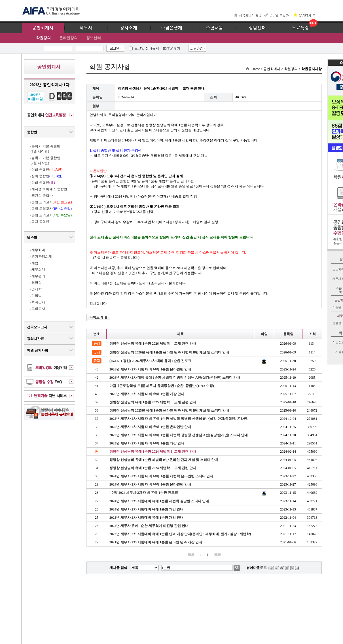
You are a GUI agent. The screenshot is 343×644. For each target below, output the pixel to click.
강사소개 (129, 28)
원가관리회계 (42, 257)
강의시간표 (35, 339)
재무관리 (38, 276)
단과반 (32, 237)
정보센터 (94, 38)
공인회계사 (43, 28)
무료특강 (300, 28)
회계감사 (38, 302)
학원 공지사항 (38, 350)
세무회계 (38, 270)
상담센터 (257, 28)
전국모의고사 (37, 327)
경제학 (37, 289)
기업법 (37, 296)
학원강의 (43, 38)
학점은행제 (172, 28)
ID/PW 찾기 (172, 48)
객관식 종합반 (42, 196)
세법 (35, 263)
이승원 (337, 307)
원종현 (337, 323)
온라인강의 (68, 38)
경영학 (37, 283)
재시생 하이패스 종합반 (49, 189)
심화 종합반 (47, 170)
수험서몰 (215, 28)
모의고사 (38, 309)
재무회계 (38, 250)
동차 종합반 (40, 222)
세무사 (86, 28)
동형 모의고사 (52, 202)
